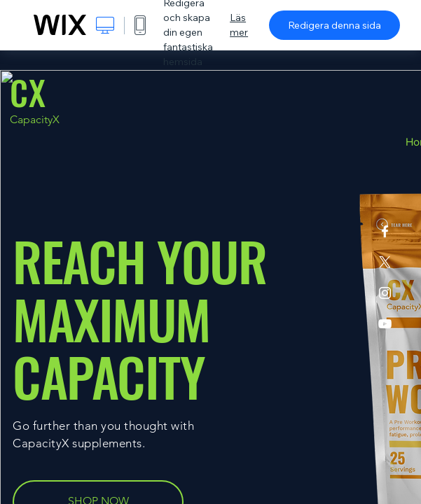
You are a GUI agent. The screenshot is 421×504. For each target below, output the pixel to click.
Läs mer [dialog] (239, 25)
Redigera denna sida (334, 25)
